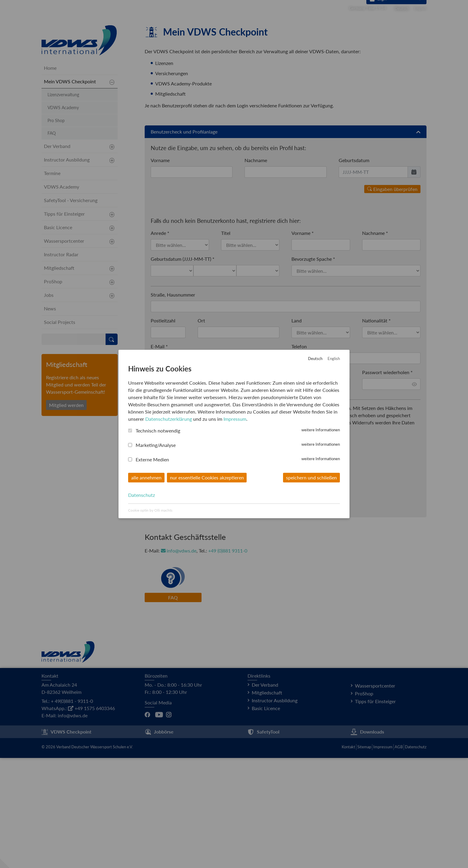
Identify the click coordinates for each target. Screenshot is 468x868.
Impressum (383, 857)
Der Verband (57, 256)
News (50, 418)
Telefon (299, 456)
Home (50, 178)
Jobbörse (159, 842)
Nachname (256, 270)
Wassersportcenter (64, 351)
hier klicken (212, 590)
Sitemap (364, 857)
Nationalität (376, 431)
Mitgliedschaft (59, 378)
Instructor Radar (61, 364)
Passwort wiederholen (387, 482)
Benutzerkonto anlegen (181, 608)
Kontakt (348, 857)
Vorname (160, 270)
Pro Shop (56, 230)
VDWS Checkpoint (66, 842)
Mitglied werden (66, 515)
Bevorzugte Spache (313, 369)
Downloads (367, 842)
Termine (52, 283)
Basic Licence (58, 337)
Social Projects (60, 432)
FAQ (173, 708)
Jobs (49, 405)
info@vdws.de (179, 661)
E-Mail (159, 456)
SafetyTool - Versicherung (71, 310)
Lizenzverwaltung (63, 204)
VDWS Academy (63, 217)
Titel (226, 343)
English (420, 9)
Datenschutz (416, 857)
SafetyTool (263, 842)
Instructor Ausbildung (67, 269)
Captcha (161, 554)
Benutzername (168, 482)
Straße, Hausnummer (173, 405)
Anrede (160, 343)
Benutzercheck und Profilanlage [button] (286, 242)
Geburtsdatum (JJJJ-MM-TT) (183, 369)
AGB (399, 857)
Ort (201, 431)
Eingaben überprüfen (392, 299)
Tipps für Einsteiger (64, 323)
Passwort (303, 482)
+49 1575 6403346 (91, 818)
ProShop (53, 391)
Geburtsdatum (354, 270)
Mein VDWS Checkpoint (70, 191)
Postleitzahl (163, 431)
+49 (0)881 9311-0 (228, 661)
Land (297, 431)
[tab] (286, 242)
